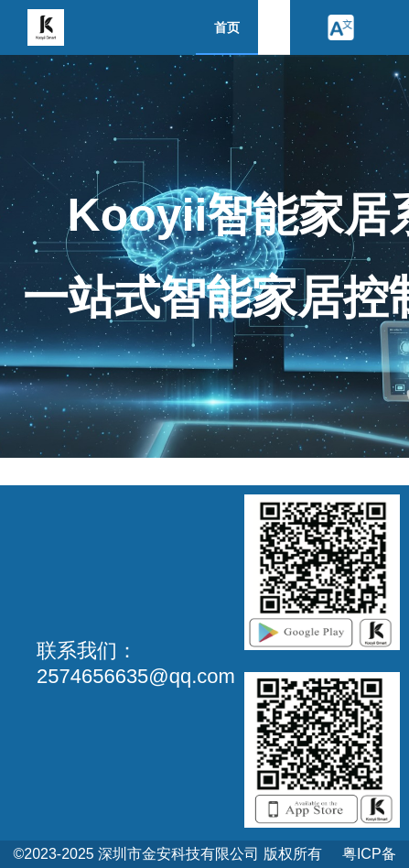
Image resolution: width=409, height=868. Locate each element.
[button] (340, 27)
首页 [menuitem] (227, 27)
